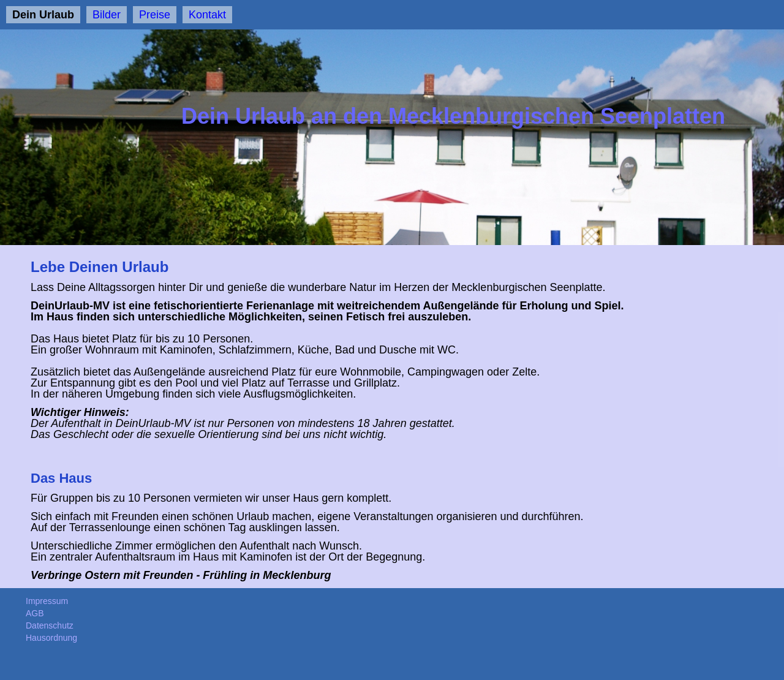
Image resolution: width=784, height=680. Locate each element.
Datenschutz (50, 625)
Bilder (107, 15)
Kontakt (207, 15)
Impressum (47, 601)
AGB (35, 613)
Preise (155, 15)
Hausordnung (51, 638)
